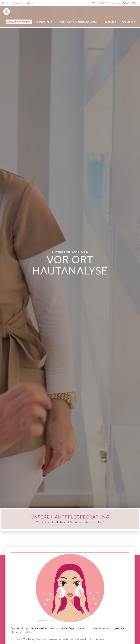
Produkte (109, 22)
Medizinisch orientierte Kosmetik (78, 22)
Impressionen (129, 22)
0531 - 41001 (132, 3)
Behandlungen (44, 22)
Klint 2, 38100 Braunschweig (108, 3)
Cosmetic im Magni (18, 22)
